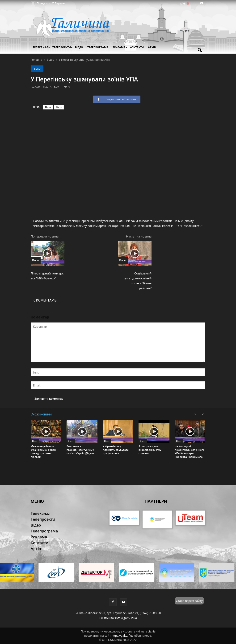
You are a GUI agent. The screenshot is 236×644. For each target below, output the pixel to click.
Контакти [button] (137, 47)
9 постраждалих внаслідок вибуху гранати (150, 450)
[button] (200, 50)
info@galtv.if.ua (126, 618)
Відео (37, 69)
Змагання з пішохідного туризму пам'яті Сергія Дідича (80, 450)
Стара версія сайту (189, 601)
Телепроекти (63, 47)
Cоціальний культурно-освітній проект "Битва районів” (137, 281)
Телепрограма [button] (98, 47)
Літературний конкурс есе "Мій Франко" (47, 276)
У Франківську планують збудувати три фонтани (116, 450)
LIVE (184, 3)
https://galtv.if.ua (123, 636)
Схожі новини (41, 414)
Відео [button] (79, 47)
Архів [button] (152, 47)
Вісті (48, 107)
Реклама (120, 47)
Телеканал (42, 47)
